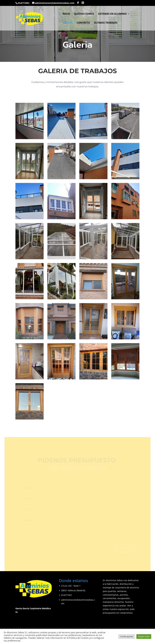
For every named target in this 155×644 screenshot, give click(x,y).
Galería (68, 23)
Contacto (83, 23)
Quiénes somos (84, 14)
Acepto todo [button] (144, 636)
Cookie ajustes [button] (127, 636)
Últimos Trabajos (106, 23)
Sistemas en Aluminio (112, 14)
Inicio (66, 14)
